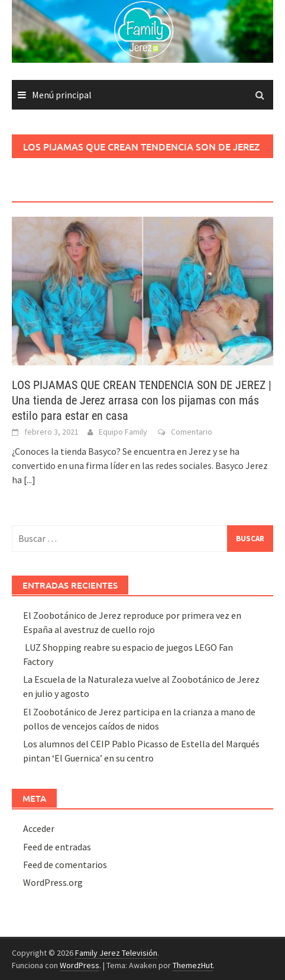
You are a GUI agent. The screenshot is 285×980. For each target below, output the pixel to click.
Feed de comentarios (65, 865)
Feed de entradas (57, 847)
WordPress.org (53, 882)
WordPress (80, 965)
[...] (30, 480)
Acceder (39, 828)
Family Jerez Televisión (116, 953)
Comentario (192, 432)
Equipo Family (123, 432)
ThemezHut (193, 965)
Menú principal (62, 95)
